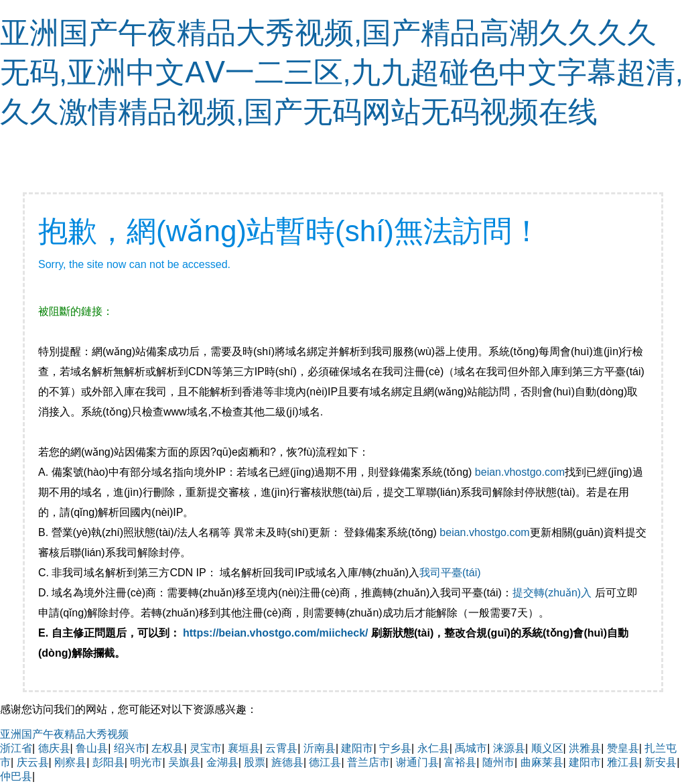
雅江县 (623, 762)
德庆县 (54, 748)
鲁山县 (92, 748)
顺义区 (547, 748)
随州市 (498, 762)
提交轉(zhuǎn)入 (552, 593)
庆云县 (33, 762)
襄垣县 (244, 748)
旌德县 (287, 762)
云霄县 (281, 748)
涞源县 (509, 748)
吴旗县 (184, 762)
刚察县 (70, 762)
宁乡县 (395, 748)
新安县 (661, 762)
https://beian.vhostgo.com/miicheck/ (276, 633)
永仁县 (433, 748)
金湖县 (222, 762)
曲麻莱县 (542, 762)
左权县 (167, 748)
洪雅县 (585, 748)
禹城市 (471, 748)
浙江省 (16, 748)
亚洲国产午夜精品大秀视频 (64, 734)
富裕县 (460, 762)
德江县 (325, 762)
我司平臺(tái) (452, 573)
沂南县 (320, 748)
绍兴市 (130, 748)
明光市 (146, 762)
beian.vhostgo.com (520, 472)
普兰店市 (368, 762)
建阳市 (357, 748)
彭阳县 (109, 762)
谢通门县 (417, 762)
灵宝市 (206, 748)
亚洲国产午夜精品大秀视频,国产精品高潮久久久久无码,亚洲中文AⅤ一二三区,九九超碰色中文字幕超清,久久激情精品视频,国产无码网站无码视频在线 (342, 72)
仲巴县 (16, 776)
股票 (255, 762)
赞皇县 (623, 748)
